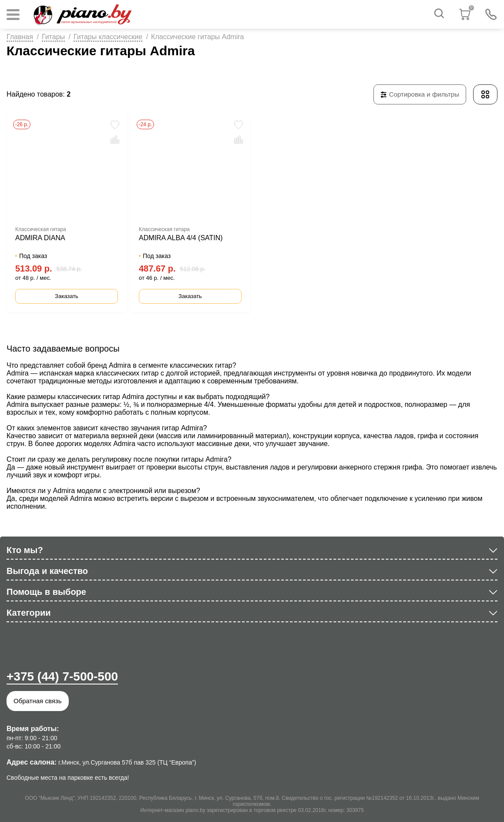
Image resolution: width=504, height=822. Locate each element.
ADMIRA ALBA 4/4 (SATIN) (181, 238)
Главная (20, 37)
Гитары (53, 37)
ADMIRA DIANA (40, 238)
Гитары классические (108, 37)
